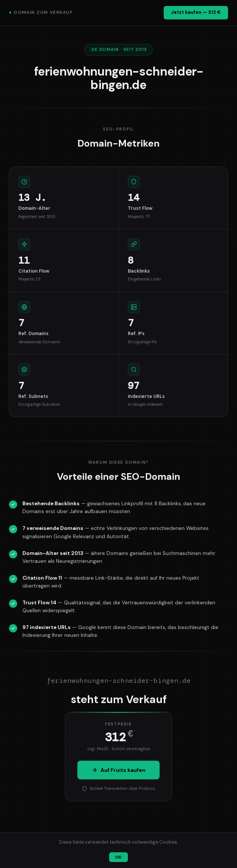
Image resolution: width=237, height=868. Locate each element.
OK (118, 857)
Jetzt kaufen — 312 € (196, 12)
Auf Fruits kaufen (118, 770)
